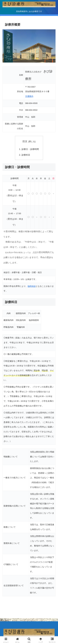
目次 (25, 141)
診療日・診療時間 (30, 149)
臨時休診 (32, 286)
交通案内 (29, 96)
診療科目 (26, 155)
